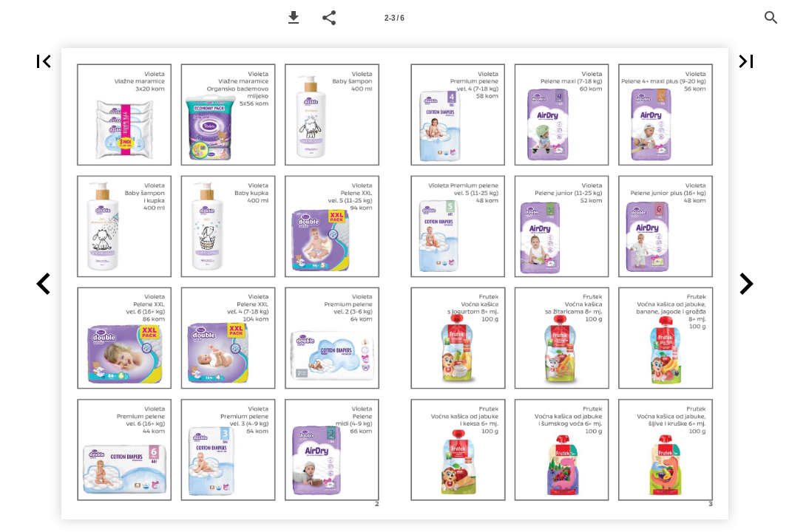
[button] (294, 18)
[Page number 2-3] (395, 18)
